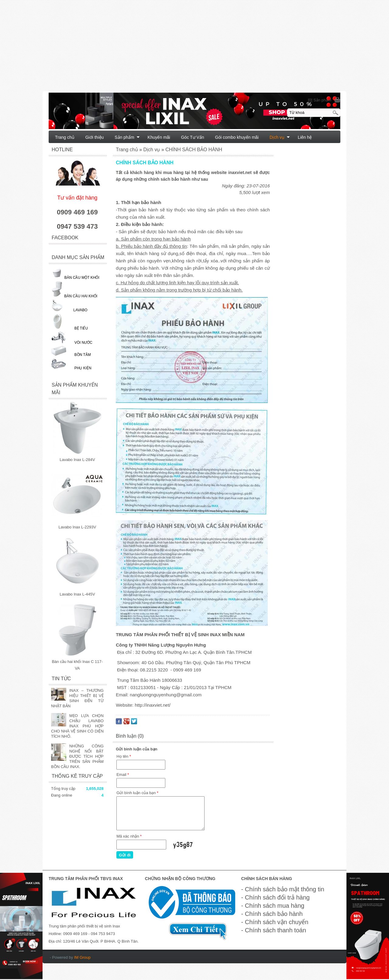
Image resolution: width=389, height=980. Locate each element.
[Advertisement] (182, 49)
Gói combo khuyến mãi (237, 137)
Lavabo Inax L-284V (77, 460)
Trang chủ (65, 137)
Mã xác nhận (129, 836)
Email (123, 775)
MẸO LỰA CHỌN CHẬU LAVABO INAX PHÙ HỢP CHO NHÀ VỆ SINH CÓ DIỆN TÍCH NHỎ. (77, 726)
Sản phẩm (127, 137)
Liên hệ (305, 137)
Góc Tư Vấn (193, 137)
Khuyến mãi (159, 137)
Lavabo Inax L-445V (77, 594)
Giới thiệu (95, 137)
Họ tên (124, 756)
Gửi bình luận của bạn (137, 793)
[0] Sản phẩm (320, 100)
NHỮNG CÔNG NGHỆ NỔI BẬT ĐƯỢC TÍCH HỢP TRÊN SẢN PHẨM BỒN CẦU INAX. (77, 756)
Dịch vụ (280, 137)
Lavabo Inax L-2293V (77, 527)
